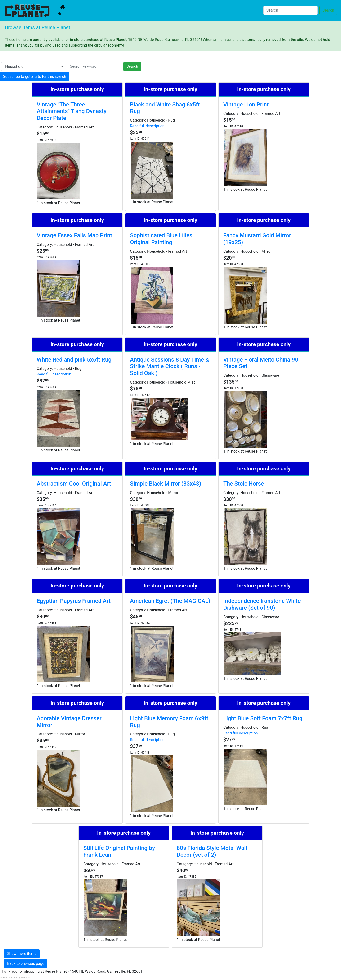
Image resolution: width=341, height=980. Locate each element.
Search (328, 10)
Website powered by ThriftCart (15, 978)
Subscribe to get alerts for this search (35, 77)
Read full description (147, 126)
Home (63, 10)
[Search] (290, 10)
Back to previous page (26, 964)
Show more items (22, 954)
